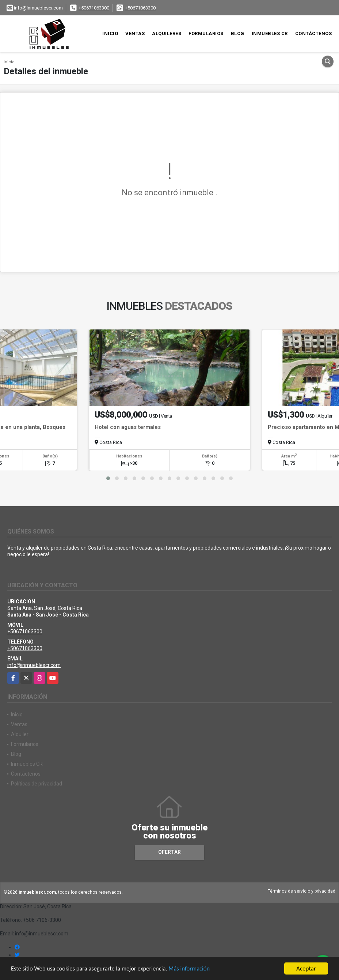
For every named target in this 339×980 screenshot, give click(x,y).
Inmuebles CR (270, 33)
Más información (195, 969)
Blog (238, 33)
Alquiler (20, 734)
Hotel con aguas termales (128, 427)
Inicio (110, 33)
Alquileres (167, 33)
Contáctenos (314, 33)
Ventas (135, 33)
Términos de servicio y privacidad (302, 891)
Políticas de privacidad (37, 784)
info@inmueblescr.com (34, 665)
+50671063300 (94, 8)
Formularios (206, 33)
